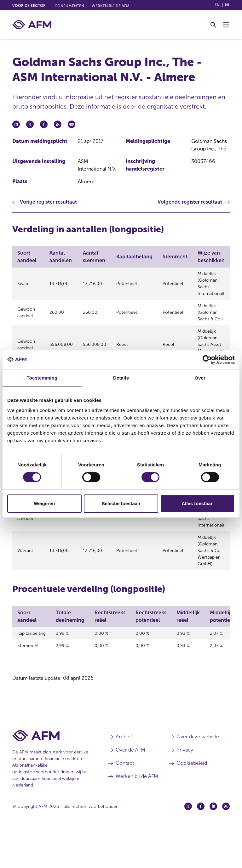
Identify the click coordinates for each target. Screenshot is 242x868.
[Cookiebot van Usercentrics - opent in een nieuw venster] (207, 360)
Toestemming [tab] (42, 378)
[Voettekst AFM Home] (51, 773)
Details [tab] (121, 378)
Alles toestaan (198, 503)
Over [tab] (200, 378)
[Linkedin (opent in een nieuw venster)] (213, 844)
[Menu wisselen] (226, 25)
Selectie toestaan (121, 503)
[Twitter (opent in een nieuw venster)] (188, 844)
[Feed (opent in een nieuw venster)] (226, 844)
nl (227, 5)
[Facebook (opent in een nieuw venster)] (201, 844)
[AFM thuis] (32, 25)
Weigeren (44, 503)
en (217, 5)
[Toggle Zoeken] (213, 25)
